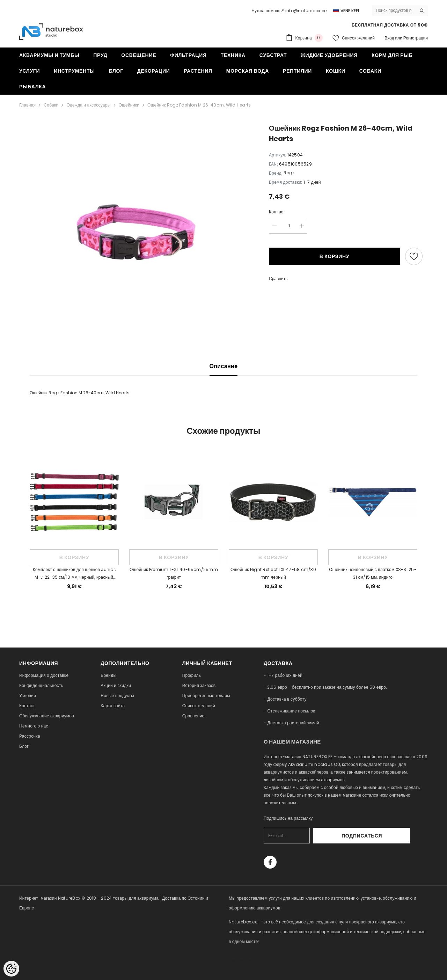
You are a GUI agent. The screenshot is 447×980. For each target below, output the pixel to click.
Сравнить (278, 279)
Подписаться (391, 836)
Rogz (289, 173)
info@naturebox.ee (306, 11)
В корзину (335, 256)
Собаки (51, 105)
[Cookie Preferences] (11, 969)
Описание (224, 366)
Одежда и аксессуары (88, 105)
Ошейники (129, 105)
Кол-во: (277, 212)
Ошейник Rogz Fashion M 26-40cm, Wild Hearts (199, 105)
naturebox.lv (242, 961)
